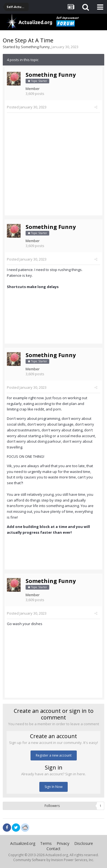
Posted (27, 107)
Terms (46, 843)
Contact (53, 849)
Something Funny (35, 47)
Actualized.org (23, 843)
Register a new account (54, 755)
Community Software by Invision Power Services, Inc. (54, 860)
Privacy (63, 843)
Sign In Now (53, 787)
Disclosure (84, 843)
